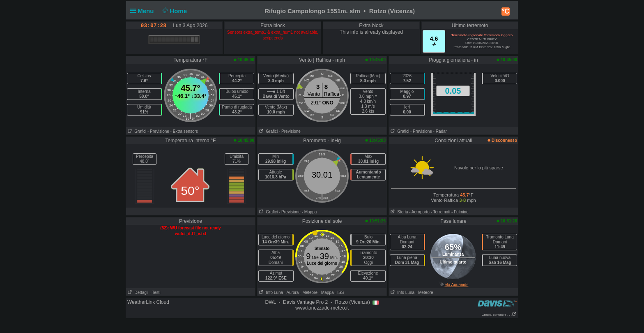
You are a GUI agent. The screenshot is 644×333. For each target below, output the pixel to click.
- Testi (155, 293)
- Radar (440, 131)
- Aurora (292, 293)
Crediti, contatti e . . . (499, 315)
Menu (144, 11)
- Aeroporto (419, 212)
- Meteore (309, 293)
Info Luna (270, 293)
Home (174, 11)
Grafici (136, 131)
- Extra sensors (184, 131)
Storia (398, 212)
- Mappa (309, 212)
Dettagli (137, 293)
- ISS (339, 293)
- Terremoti (441, 212)
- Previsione (158, 131)
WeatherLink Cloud (148, 302)
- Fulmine (460, 212)
